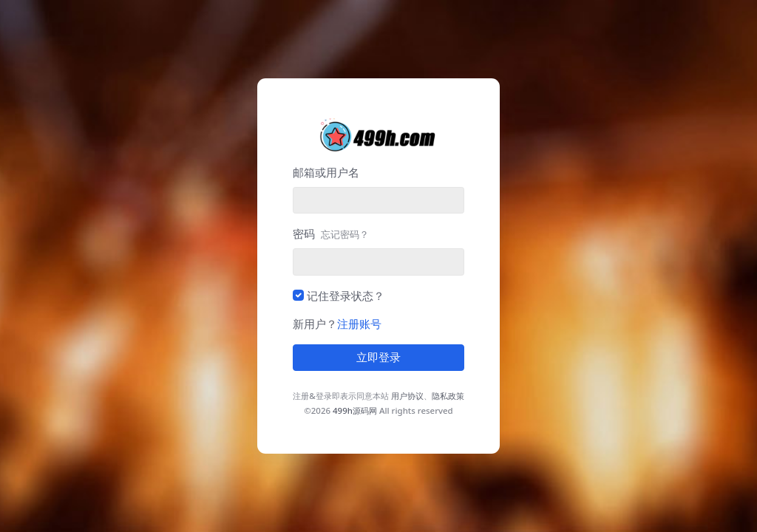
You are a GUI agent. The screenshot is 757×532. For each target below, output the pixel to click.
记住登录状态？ (346, 296)
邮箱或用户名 (326, 172)
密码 (331, 233)
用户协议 (407, 396)
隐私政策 (448, 396)
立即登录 (378, 358)
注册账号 (359, 324)
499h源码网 (355, 410)
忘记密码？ (345, 234)
